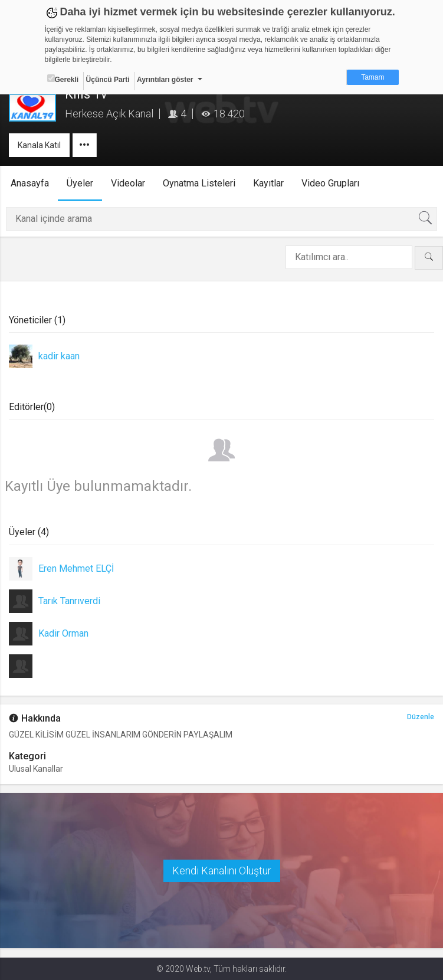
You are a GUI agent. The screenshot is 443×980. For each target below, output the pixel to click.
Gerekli (63, 79)
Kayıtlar (268, 183)
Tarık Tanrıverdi (69, 601)
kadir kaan (59, 356)
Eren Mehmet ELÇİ (76, 568)
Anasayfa (30, 183)
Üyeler (80, 183)
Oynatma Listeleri (199, 183)
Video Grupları (330, 183)
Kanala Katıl (39, 145)
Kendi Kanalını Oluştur (222, 871)
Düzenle (421, 717)
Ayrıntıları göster (165, 80)
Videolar (128, 183)
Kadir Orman (63, 633)
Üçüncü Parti (108, 80)
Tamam (373, 77)
